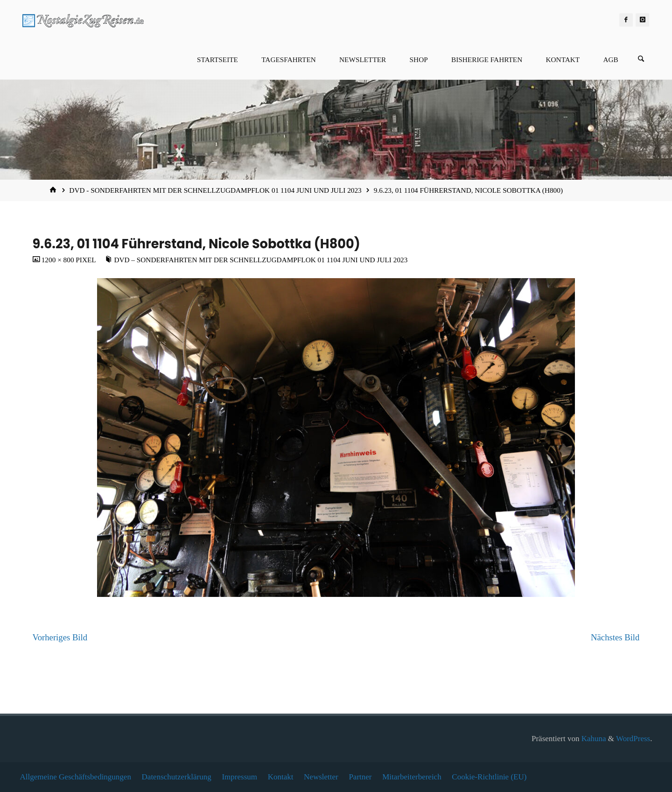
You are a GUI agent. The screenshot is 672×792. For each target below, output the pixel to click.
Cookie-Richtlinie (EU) (489, 777)
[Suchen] (641, 60)
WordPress (633, 739)
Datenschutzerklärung (177, 777)
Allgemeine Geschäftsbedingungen (76, 777)
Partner (360, 777)
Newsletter (321, 777)
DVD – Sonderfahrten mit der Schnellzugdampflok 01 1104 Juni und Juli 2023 (261, 260)
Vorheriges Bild (60, 637)
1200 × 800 (59, 260)
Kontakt (281, 777)
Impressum (239, 777)
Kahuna (592, 739)
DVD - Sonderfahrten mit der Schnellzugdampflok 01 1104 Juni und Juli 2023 (215, 190)
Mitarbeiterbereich (412, 777)
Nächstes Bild (615, 637)
